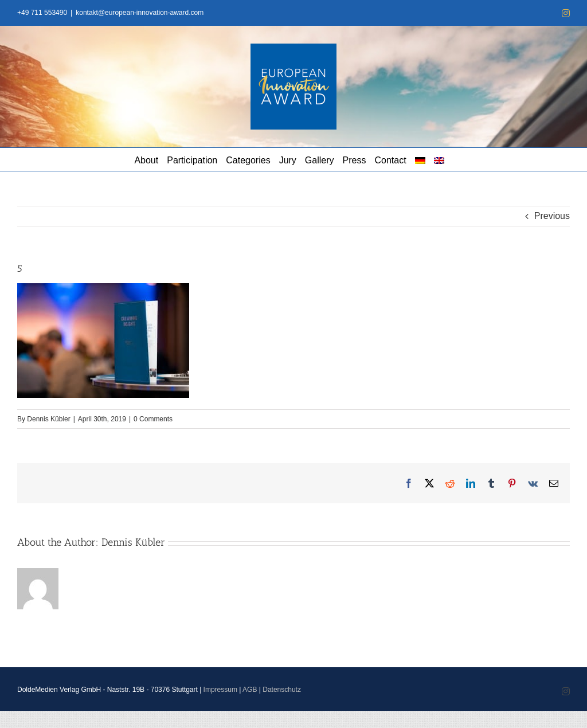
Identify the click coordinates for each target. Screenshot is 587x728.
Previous (552, 216)
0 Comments (153, 419)
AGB (250, 690)
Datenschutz (282, 690)
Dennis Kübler (48, 419)
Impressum (220, 690)
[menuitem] (420, 159)
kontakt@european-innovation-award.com (140, 13)
